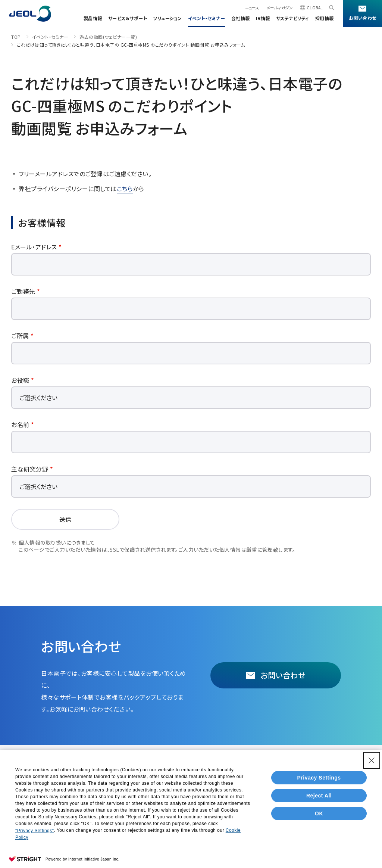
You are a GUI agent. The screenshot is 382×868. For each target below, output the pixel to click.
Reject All (319, 796)
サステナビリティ (293, 18)
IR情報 (263, 18)
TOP (16, 37)
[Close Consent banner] (372, 760)
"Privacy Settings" (35, 831)
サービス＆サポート (128, 18)
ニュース (252, 8)
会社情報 (241, 18)
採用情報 (325, 18)
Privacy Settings (319, 778)
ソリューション (167, 18)
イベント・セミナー (207, 18)
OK (319, 813)
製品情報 (93, 18)
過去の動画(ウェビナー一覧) (108, 37)
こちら (125, 189)
